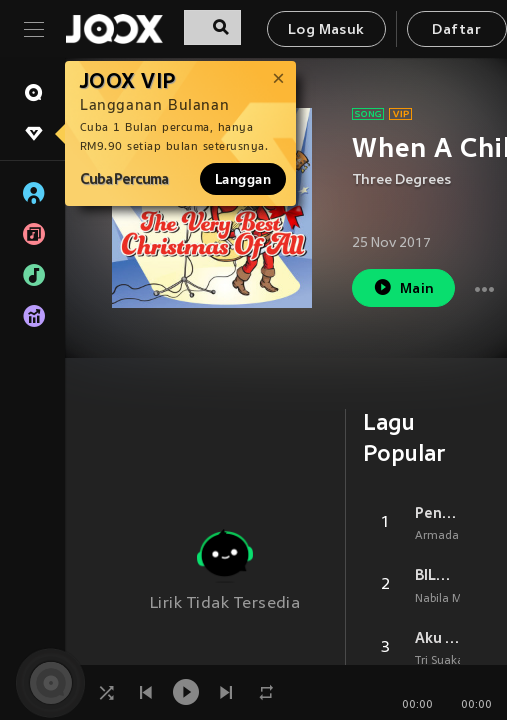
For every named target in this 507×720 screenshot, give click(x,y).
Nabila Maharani (459, 599)
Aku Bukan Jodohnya (437, 638)
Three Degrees (401, 180)
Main (403, 287)
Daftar (456, 30)
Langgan (243, 179)
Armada (437, 536)
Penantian (437, 513)
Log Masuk (326, 30)
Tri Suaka (439, 661)
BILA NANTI (437, 575)
